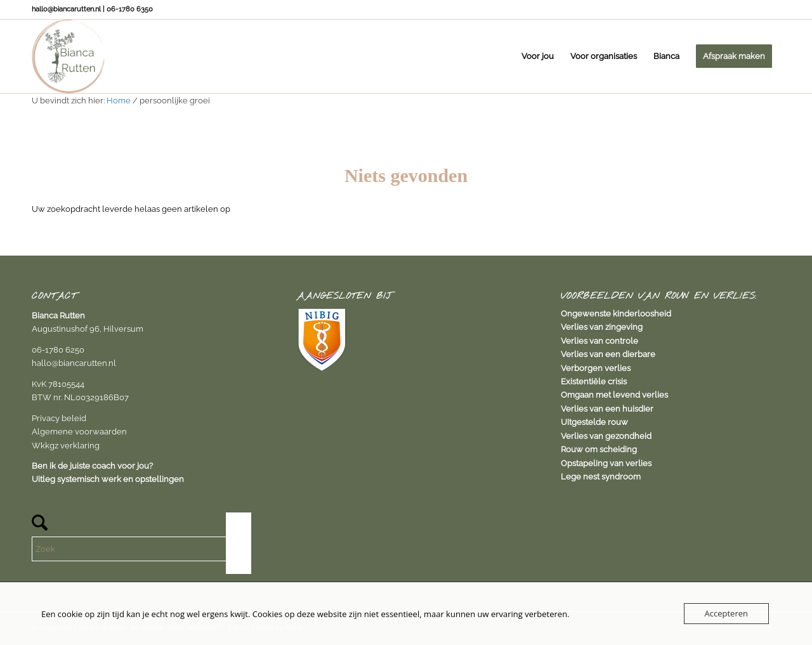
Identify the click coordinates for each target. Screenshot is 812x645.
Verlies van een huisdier (607, 409)
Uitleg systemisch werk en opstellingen (108, 479)
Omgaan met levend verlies (614, 395)
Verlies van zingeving (602, 327)
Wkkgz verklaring (66, 446)
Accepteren (726, 613)
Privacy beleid (59, 418)
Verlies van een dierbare (608, 354)
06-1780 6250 (58, 350)
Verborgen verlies (596, 368)
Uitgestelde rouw (594, 422)
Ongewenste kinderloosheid (616, 314)
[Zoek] (141, 549)
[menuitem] (538, 56)
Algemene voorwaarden (79, 432)
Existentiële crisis (594, 381)
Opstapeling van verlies (606, 463)
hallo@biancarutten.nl (74, 363)
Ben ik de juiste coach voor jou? (92, 466)
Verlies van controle (599, 341)
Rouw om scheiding (599, 449)
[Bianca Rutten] (69, 56)
